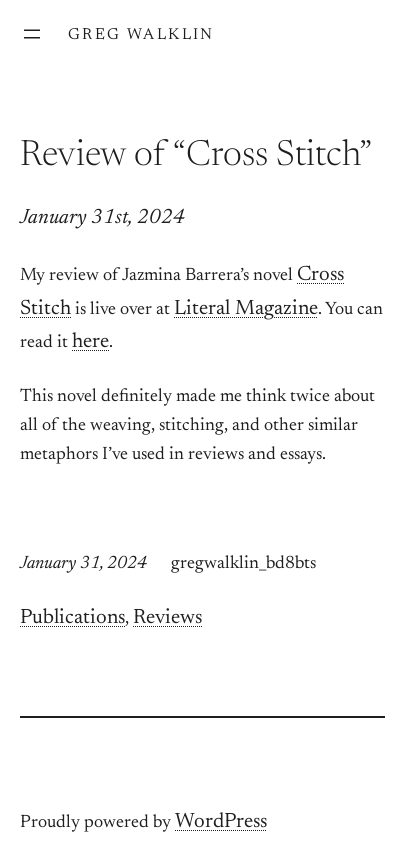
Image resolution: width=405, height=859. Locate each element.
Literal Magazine (246, 309)
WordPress (221, 822)
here (90, 342)
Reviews (167, 618)
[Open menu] (32, 34)
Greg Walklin (141, 35)
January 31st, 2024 (102, 218)
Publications (72, 618)
